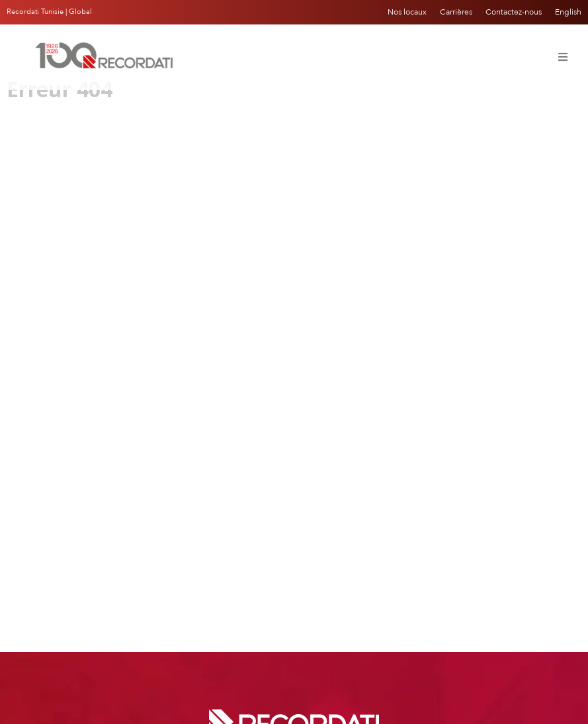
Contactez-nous (514, 12)
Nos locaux (407, 12)
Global (80, 12)
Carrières (456, 12)
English (568, 12)
